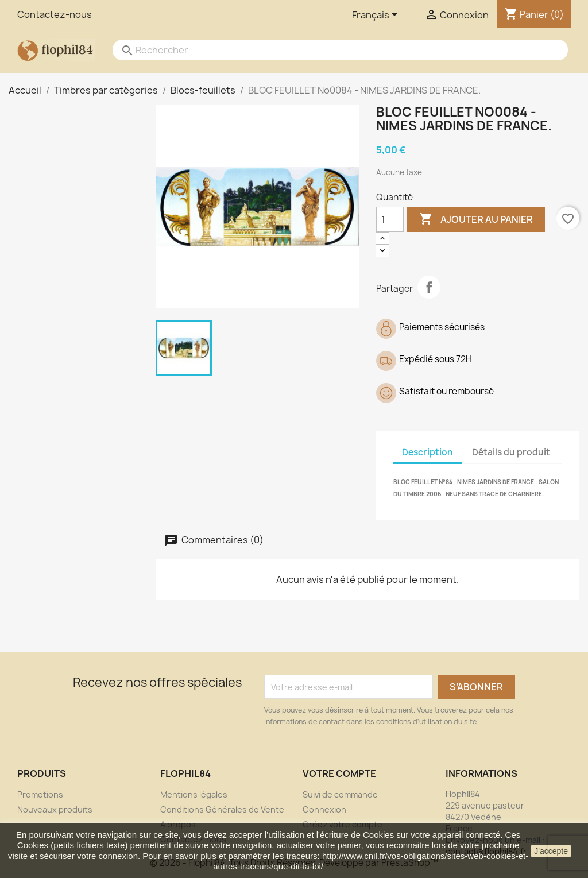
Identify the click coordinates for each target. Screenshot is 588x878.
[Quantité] (390, 219)
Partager (429, 287)
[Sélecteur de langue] (377, 16)
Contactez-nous (55, 14)
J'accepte (551, 851)
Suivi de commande (340, 794)
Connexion (324, 809)
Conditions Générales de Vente (222, 809)
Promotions (40, 794)
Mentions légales (194, 794)
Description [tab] (428, 452)
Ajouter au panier (476, 219)
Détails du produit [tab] (511, 452)
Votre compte (339, 773)
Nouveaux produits (55, 809)
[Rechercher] (329, 50)
